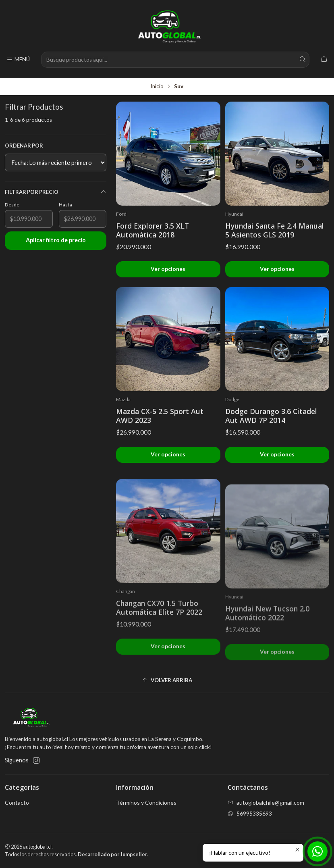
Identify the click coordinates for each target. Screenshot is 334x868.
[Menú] (18, 60)
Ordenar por (24, 146)
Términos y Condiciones (146, 802)
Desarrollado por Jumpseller (112, 854)
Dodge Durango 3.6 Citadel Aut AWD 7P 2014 (271, 416)
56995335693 (250, 813)
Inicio (157, 87)
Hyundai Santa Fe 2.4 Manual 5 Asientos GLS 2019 (275, 230)
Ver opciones (168, 269)
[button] (167, 681)
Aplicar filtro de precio (56, 240)
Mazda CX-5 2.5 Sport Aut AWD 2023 (160, 416)
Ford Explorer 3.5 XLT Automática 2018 (152, 230)
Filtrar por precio (56, 192)
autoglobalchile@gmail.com (266, 802)
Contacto (17, 802)
